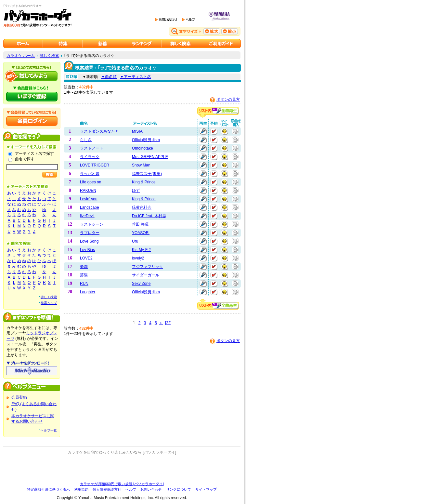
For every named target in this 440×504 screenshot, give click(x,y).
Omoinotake (142, 148)
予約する (214, 131)
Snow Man (141, 165)
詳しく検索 (49, 56)
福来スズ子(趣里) (147, 174)
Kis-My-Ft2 (141, 250)
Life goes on (91, 182)
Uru (135, 241)
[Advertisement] (122, 468)
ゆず (136, 191)
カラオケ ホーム (21, 56)
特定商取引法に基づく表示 (48, 489)
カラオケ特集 (63, 44)
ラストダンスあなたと (99, 131)
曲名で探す (25, 159)
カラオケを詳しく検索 (181, 44)
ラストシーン (92, 224)
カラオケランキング (142, 44)
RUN (84, 284)
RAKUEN (88, 191)
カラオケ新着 (102, 44)
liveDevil (87, 216)
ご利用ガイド (221, 44)
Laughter (88, 292)
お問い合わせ (151, 489)
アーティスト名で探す (34, 153)
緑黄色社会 (142, 207)
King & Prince (144, 182)
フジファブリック (148, 267)
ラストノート (92, 148)
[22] (168, 323)
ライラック (90, 157)
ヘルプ (131, 489)
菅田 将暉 (140, 224)
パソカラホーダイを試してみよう (32, 76)
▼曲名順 (109, 77)
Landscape (90, 207)
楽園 (84, 267)
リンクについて (179, 489)
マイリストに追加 (225, 131)
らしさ (86, 140)
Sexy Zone (141, 284)
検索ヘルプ (49, 303)
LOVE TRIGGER (95, 165)
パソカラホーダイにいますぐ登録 (32, 97)
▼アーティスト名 (136, 77)
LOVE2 (86, 258)
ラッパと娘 (90, 174)
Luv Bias (87, 250)
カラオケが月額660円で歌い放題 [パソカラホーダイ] (122, 484)
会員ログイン (32, 121)
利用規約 (81, 489)
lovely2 (138, 258)
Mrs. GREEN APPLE (150, 157)
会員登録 (19, 397)
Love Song (89, 241)
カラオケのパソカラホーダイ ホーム (23, 44)
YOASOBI (141, 233)
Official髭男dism (146, 140)
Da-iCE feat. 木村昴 (149, 216)
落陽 (84, 275)
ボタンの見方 (228, 99)
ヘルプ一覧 (49, 430)
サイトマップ (206, 489)
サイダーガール (146, 275)
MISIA (137, 131)
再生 (203, 131)
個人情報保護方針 (107, 489)
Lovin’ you (89, 199)
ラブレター (90, 233)
